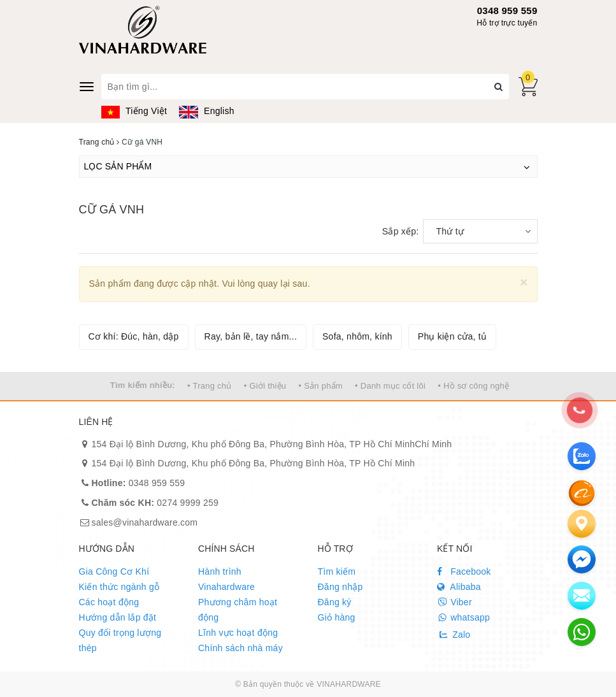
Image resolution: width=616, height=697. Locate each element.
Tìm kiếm (337, 571)
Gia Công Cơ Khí (114, 571)
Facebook (464, 571)
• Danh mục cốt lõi (390, 386)
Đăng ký (335, 602)
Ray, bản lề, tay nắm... (251, 336)
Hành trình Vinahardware (226, 579)
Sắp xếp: (401, 231)
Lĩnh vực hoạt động (238, 633)
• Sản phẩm (320, 386)
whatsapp (463, 617)
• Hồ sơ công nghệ (473, 386)
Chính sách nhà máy (240, 648)
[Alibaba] (582, 492)
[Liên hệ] (582, 524)
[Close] (524, 282)
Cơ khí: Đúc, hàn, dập (134, 336)
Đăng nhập (340, 587)
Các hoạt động (109, 602)
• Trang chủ (210, 386)
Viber (455, 602)
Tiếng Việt (134, 111)
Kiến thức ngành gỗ (119, 587)
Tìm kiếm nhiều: (143, 385)
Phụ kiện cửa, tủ (452, 336)
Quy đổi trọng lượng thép (120, 640)
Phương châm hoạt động (238, 610)
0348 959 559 (507, 11)
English (206, 111)
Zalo (454, 635)
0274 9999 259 (155, 503)
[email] (582, 559)
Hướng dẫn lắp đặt (118, 617)
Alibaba (459, 587)
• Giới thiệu (265, 386)
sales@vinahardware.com (145, 522)
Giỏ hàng (337, 617)
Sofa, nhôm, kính (357, 336)
